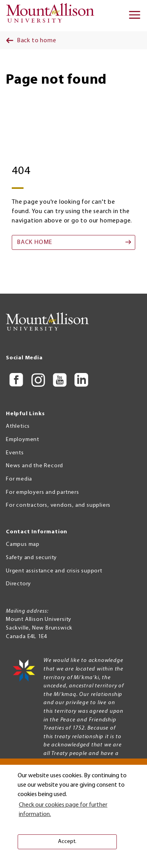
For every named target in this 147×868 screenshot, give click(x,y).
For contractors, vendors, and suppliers (58, 505)
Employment (23, 440)
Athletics (18, 426)
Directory (18, 584)
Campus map (23, 544)
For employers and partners (43, 492)
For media (19, 479)
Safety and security (31, 558)
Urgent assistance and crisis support (54, 571)
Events (15, 453)
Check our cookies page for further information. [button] (63, 810)
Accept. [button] (67, 842)
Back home (34, 242)
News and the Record (34, 466)
